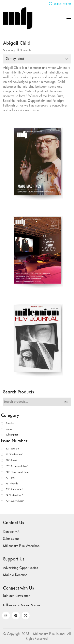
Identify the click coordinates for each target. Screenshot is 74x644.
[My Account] (60, 4)
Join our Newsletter (16, 596)
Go (66, 402)
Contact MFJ (12, 532)
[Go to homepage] (18, 18)
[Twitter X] (26, 616)
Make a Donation (15, 575)
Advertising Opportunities (20, 568)
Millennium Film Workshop (21, 546)
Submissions (11, 539)
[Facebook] (16, 616)
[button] (69, 18)
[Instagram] (6, 616)
